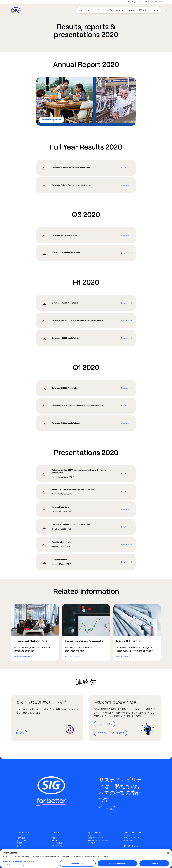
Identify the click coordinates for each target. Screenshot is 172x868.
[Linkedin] (134, 846)
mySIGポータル (156, 2)
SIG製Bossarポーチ (96, 838)
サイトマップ (57, 846)
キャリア (20, 846)
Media (128, 2)
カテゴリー (98, 10)
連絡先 (147, 2)
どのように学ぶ (108, 809)
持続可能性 (109, 10)
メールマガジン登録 (104, 724)
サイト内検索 (57, 843)
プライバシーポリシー (132, 833)
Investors (133, 10)
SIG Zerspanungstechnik (98, 841)
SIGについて (121, 10)
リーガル (127, 835)
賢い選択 (91, 843)
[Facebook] (126, 846)
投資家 (19, 843)
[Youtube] (139, 846)
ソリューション (85, 10)
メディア (56, 833)
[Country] (156, 10)
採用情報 (143, 10)
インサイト (56, 835)
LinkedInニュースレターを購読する (110, 733)
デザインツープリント (97, 835)
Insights (135, 2)
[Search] (150, 10)
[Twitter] (130, 846)
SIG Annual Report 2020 (51, 120)
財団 (141, 2)
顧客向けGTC (129, 841)
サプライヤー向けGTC (132, 838)
